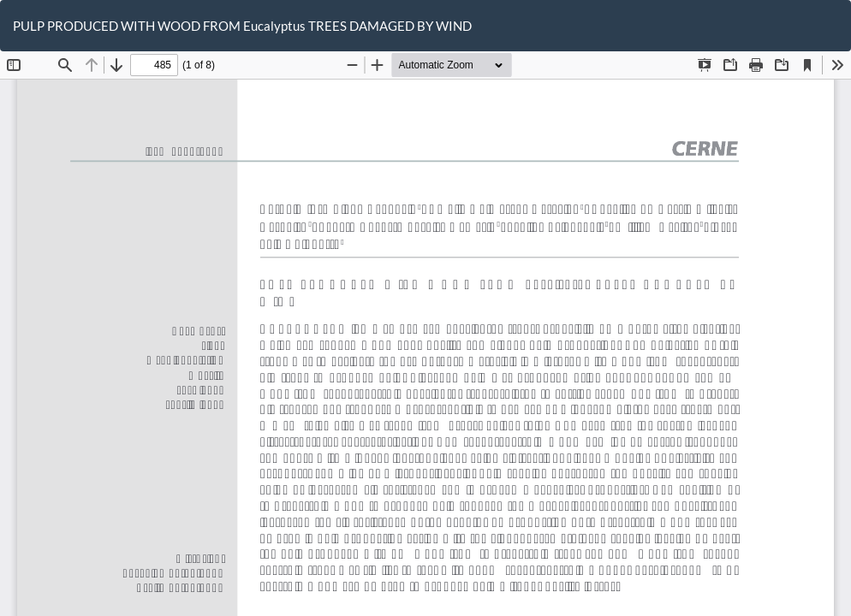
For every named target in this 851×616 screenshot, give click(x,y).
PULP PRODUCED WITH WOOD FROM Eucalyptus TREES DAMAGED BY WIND (242, 26)
